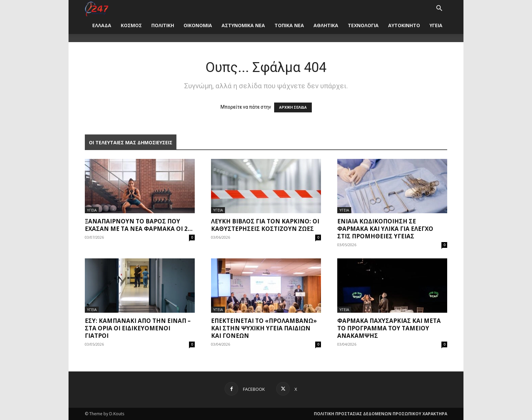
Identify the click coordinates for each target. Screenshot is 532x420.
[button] (439, 9)
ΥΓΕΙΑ (436, 25)
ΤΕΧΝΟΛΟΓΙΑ (363, 25)
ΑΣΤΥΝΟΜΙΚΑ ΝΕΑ (243, 25)
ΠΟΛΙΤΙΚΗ (163, 25)
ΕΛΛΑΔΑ (102, 25)
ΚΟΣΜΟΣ (131, 25)
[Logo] (97, 8)
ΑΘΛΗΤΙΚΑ (326, 25)
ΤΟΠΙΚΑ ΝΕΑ (289, 25)
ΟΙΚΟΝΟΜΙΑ (198, 25)
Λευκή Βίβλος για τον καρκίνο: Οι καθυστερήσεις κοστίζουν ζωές (265, 225)
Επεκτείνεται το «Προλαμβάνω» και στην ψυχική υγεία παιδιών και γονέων (264, 328)
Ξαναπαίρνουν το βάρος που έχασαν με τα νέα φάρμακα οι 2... (139, 225)
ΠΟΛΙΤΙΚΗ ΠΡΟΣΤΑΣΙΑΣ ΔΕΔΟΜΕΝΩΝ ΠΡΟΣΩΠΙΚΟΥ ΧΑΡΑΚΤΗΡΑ (381, 414)
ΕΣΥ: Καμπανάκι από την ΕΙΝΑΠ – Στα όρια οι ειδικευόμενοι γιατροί (138, 328)
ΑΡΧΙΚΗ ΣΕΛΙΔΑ (293, 107)
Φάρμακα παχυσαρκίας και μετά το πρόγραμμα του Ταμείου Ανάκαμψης (389, 328)
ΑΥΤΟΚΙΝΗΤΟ (404, 25)
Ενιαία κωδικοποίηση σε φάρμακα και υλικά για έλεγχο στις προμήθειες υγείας (385, 229)
